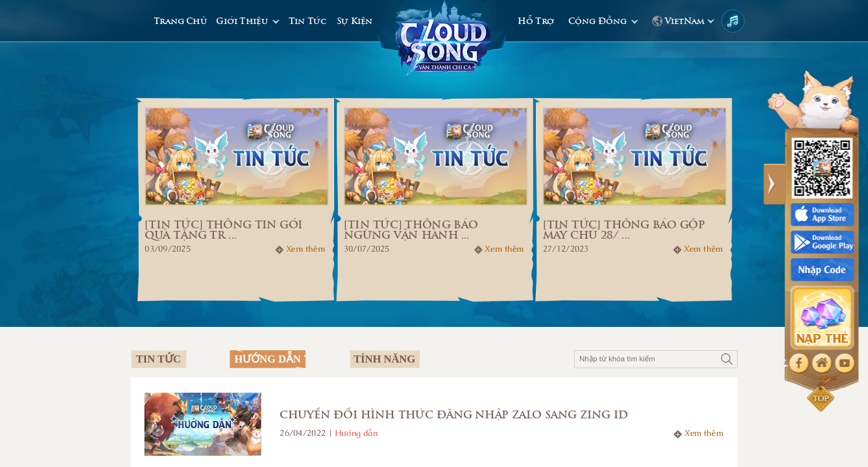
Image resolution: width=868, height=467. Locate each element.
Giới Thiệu (243, 21)
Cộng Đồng (598, 21)
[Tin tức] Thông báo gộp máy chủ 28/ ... (624, 230)
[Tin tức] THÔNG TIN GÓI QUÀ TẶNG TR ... (223, 230)
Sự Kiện (355, 21)
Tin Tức (307, 21)
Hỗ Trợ (536, 21)
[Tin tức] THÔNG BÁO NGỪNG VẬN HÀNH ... (411, 230)
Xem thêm (306, 249)
